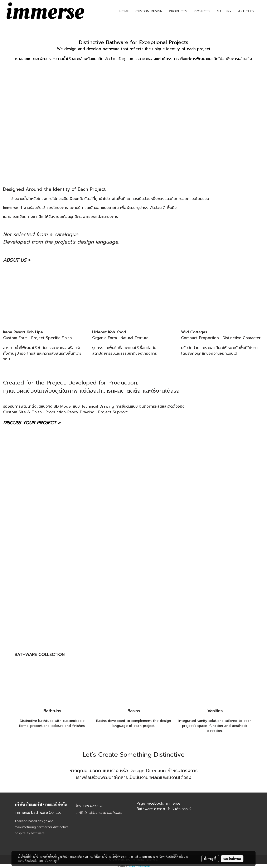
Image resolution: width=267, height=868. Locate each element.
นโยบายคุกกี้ (52, 861)
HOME (124, 11)
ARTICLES (246, 11)
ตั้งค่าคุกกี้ (210, 859)
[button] (261, 11)
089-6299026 (93, 806)
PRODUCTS (178, 11)
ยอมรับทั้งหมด (232, 859)
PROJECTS (202, 11)
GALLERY (224, 11)
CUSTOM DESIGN (149, 11)
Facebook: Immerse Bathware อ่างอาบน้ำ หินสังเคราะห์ (164, 806)
